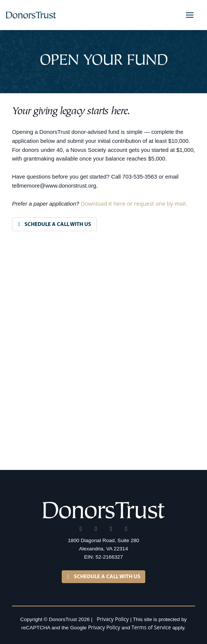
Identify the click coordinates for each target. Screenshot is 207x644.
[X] (96, 529)
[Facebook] (111, 529)
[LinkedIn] (81, 529)
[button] (190, 15)
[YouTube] (126, 529)
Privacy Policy (113, 619)
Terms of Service (151, 627)
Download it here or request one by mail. (134, 203)
